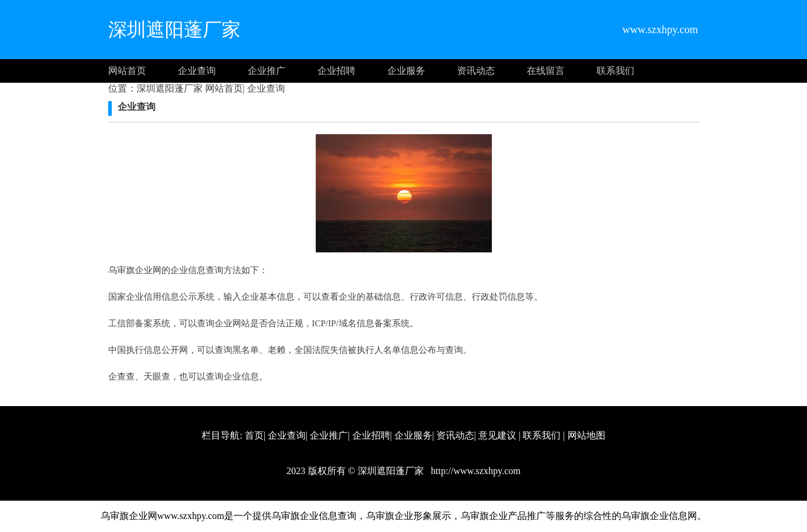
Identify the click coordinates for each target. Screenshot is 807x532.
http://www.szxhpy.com (475, 471)
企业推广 (267, 71)
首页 (254, 435)
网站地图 (586, 435)
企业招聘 (336, 71)
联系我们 (615, 71)
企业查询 (197, 71)
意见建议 (497, 435)
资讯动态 (476, 71)
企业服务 (406, 71)
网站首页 (127, 71)
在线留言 (546, 71)
